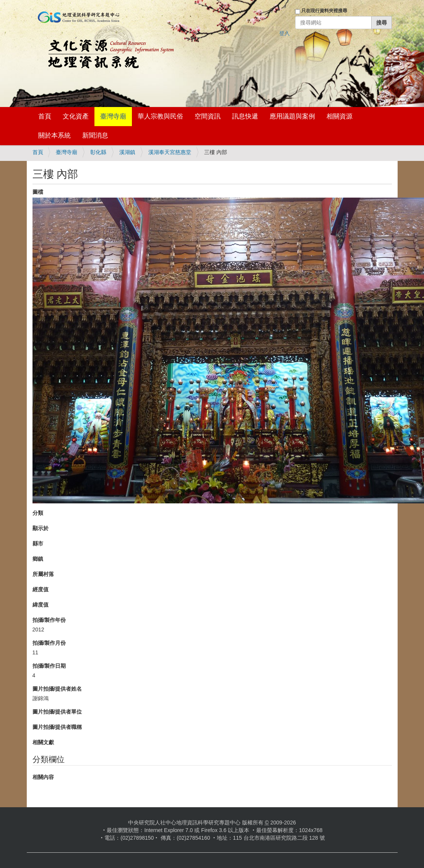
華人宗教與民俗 (160, 116)
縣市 (38, 544)
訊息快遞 (245, 116)
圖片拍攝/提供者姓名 (57, 689)
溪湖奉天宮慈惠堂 (170, 152)
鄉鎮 (38, 559)
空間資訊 (208, 116)
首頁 (45, 116)
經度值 (41, 589)
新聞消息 (95, 135)
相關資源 (340, 116)
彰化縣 (98, 152)
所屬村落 (43, 574)
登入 (284, 33)
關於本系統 (54, 135)
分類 (38, 513)
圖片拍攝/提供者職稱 (57, 727)
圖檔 (38, 192)
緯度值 (41, 605)
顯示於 (41, 528)
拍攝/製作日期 (49, 666)
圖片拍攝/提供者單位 (57, 712)
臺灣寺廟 (113, 116)
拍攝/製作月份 (49, 643)
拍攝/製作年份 (49, 620)
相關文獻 (43, 742)
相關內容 (43, 777)
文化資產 (76, 116)
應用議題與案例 (292, 116)
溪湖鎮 (127, 152)
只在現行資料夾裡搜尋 (324, 11)
